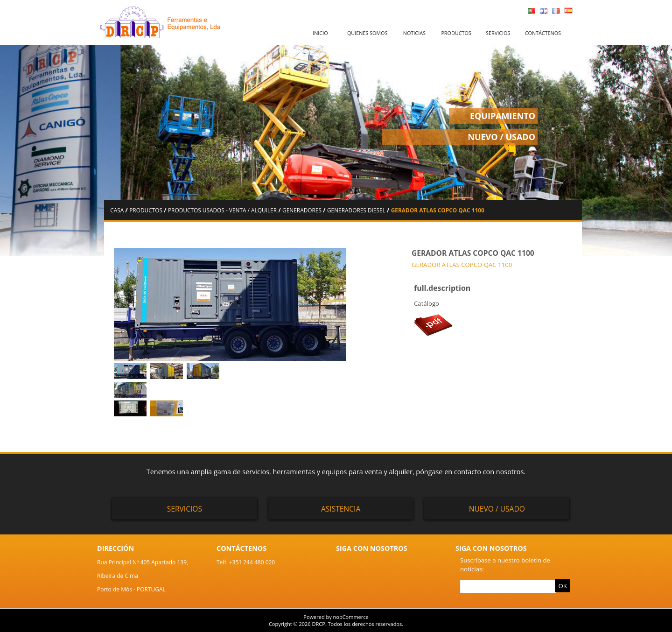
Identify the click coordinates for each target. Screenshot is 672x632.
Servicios (498, 33)
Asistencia (341, 509)
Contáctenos (543, 33)
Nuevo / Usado (497, 509)
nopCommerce (351, 617)
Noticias (414, 33)
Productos (456, 33)
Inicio (320, 33)
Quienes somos (367, 33)
